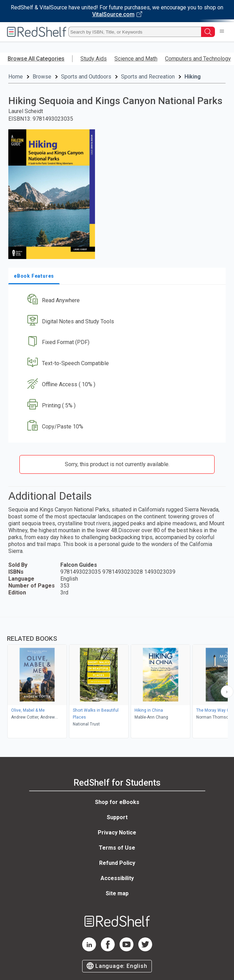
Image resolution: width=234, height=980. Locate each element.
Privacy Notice (117, 833)
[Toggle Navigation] (222, 32)
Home (16, 77)
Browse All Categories (36, 59)
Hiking (193, 77)
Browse (42, 77)
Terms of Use (117, 848)
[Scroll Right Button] (227, 692)
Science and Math (136, 59)
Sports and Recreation (148, 77)
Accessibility (117, 878)
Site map (117, 893)
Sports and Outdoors (86, 77)
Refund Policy (117, 863)
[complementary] (117, 678)
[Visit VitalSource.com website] (117, 11)
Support (117, 817)
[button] (116, 300)
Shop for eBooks (117, 802)
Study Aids (94, 59)
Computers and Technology (198, 59)
